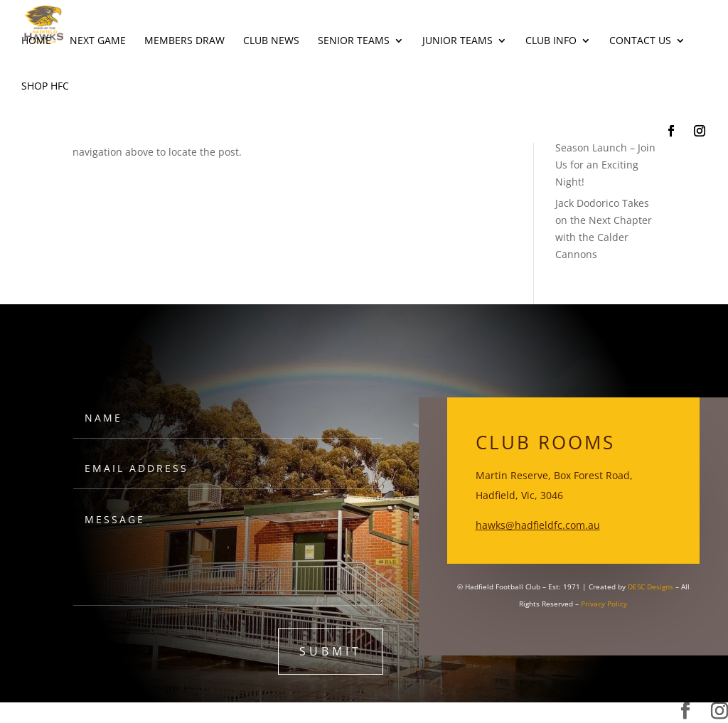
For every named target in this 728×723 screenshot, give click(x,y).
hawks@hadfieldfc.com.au (538, 525)
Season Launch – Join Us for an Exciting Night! (605, 165)
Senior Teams (354, 41)
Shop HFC (45, 87)
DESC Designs (651, 587)
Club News (271, 41)
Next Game (98, 41)
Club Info (551, 41)
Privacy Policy (604, 604)
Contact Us (640, 41)
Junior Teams (457, 41)
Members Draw (184, 41)
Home (36, 41)
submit (331, 651)
